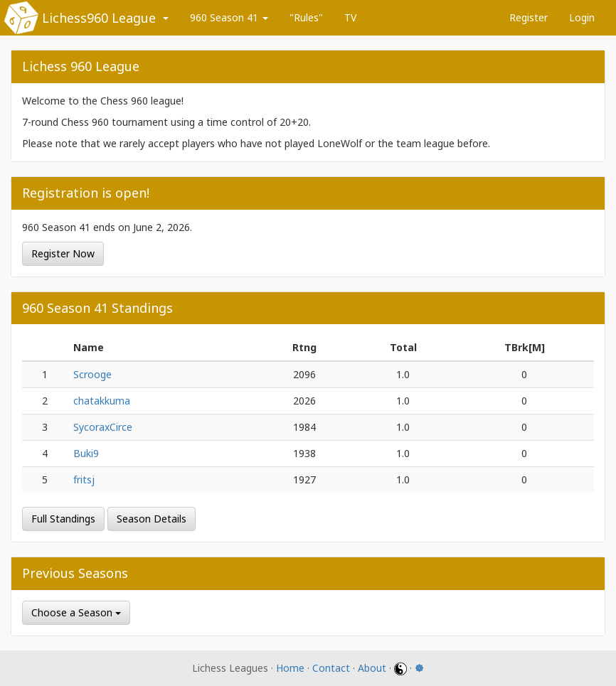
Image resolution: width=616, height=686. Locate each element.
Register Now (63, 253)
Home (290, 668)
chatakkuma (102, 401)
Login (582, 17)
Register (529, 17)
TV (350, 17)
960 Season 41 (229, 17)
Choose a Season (76, 612)
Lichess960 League (99, 18)
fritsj (84, 479)
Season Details (152, 519)
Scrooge (92, 374)
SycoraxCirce (103, 427)
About (372, 668)
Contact (331, 668)
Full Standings (63, 519)
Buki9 (86, 453)
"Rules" (306, 17)
